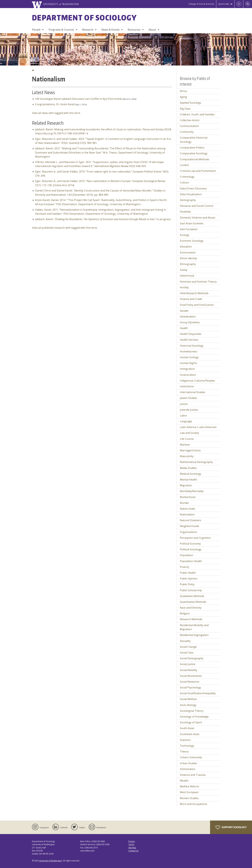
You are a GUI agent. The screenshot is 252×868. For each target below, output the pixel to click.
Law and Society (189, 433)
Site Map (132, 848)
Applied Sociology (190, 103)
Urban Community (191, 757)
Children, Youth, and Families (197, 114)
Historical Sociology (192, 346)
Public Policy (187, 584)
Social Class (187, 653)
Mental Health (188, 480)
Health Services (189, 340)
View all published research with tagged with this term (65, 228)
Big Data (185, 109)
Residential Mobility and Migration (194, 627)
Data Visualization (191, 194)
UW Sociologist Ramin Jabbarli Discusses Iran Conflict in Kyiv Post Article (78, 99)
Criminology (187, 177)
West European (189, 792)
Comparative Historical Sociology (194, 140)
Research (88, 30)
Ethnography (188, 264)
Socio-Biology (188, 705)
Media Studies (188, 468)
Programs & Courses (61, 30)
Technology (187, 746)
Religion (185, 613)
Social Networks (190, 682)
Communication (189, 126)
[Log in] (239, 4)
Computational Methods (195, 159)
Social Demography (192, 658)
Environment (188, 252)
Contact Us (133, 851)
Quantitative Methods (193, 602)
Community (187, 132)
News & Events (110, 30)
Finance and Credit (191, 299)
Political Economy (190, 544)
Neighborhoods (189, 526)
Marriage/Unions (190, 450)
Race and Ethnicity (191, 608)
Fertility (184, 287)
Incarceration (188, 375)
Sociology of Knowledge (194, 717)
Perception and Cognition (195, 538)
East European (189, 229)
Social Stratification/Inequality (198, 693)
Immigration (187, 369)
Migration (186, 485)
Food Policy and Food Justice (197, 305)
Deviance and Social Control (197, 206)
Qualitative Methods (192, 596)
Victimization (188, 769)
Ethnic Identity (188, 258)
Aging (183, 97)
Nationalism (187, 514)
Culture (184, 182)
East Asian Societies (192, 223)
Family (184, 270)
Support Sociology (231, 827)
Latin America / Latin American (198, 427)
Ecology (184, 235)
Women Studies (189, 798)
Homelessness (189, 351)
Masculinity (187, 456)
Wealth (184, 781)
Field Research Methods (194, 293)
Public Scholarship (191, 590)
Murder (184, 503)
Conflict (184, 165)
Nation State (187, 509)
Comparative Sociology (194, 153)
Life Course (187, 439)
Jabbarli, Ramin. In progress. (103, 219)
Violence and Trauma (193, 775)
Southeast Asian (190, 734)
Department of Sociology (84, 18)
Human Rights (188, 363)
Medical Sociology (191, 474)
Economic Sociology (192, 241)
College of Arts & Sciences (201, 4)
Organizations (188, 532)
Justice (184, 404)
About (152, 30)
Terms (131, 844)
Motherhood (188, 497)
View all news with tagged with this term (56, 113)
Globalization (188, 317)
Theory (184, 751)
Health (184, 328)
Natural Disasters (191, 520)
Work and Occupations (194, 804)
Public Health (188, 573)
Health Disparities (191, 334)
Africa (183, 91)
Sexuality (185, 641)
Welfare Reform (189, 786)
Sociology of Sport (191, 722)
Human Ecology (189, 357)
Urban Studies (188, 763)
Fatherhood (187, 276)
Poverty (184, 567)
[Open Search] (248, 4)
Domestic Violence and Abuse (198, 218)
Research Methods (191, 619)
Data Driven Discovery (193, 188)
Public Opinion (189, 579)
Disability (185, 212)
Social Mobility (189, 670)
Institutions (187, 386)
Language (186, 421)
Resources (134, 30)
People (36, 30)
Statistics (185, 740)
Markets (185, 445)
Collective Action (190, 120)
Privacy (132, 841)
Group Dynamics (190, 322)
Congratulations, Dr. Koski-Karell (55, 104)
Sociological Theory (192, 711)
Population (187, 555)
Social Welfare (188, 699)
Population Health (191, 561)
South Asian (187, 728)
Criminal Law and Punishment (198, 171)
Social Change (188, 647)
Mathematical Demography (196, 462)
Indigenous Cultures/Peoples (197, 381)
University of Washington (50, 861)
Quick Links (224, 4)
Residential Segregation (194, 635)
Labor (183, 415)
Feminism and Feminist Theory (198, 282)
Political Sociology (191, 549)
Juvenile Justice (189, 410)
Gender (184, 311)
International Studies (193, 392)
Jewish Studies (188, 398)
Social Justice (188, 664)
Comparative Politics (192, 148)
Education (186, 247)
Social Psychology (190, 687)
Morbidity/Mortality (192, 491)
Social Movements (191, 676)
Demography (188, 200)
